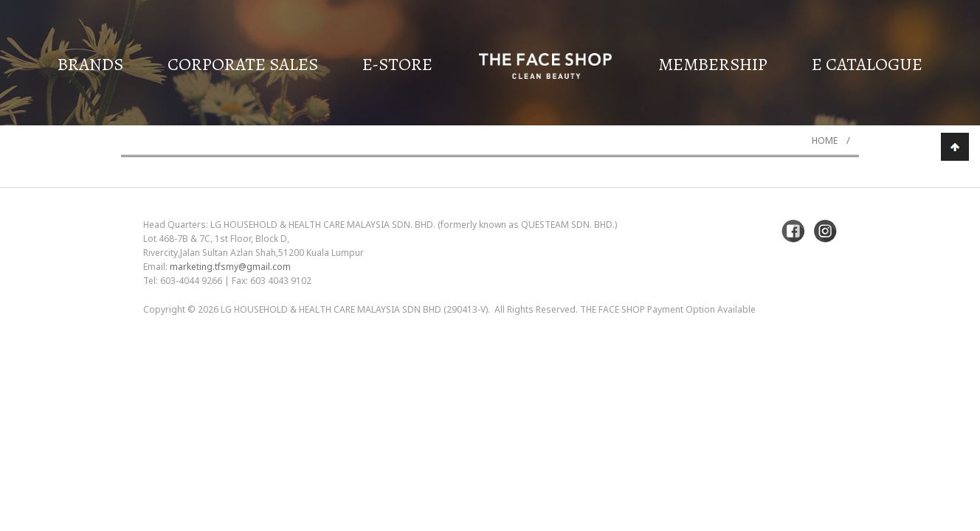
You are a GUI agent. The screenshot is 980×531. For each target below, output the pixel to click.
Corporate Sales (243, 64)
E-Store (397, 64)
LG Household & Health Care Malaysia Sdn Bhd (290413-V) (354, 309)
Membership (713, 64)
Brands (90, 64)
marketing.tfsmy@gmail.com (230, 267)
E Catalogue (867, 64)
